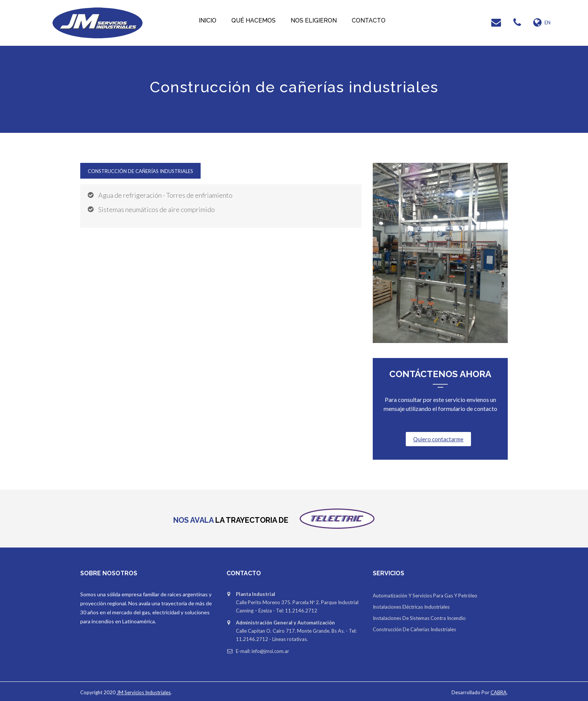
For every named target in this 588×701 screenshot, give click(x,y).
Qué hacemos (253, 20)
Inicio (208, 20)
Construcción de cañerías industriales (140, 171)
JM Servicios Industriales (144, 692)
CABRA (499, 692)
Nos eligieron (314, 20)
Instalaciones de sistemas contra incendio (419, 618)
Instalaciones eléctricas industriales (411, 607)
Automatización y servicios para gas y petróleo (425, 596)
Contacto (369, 20)
